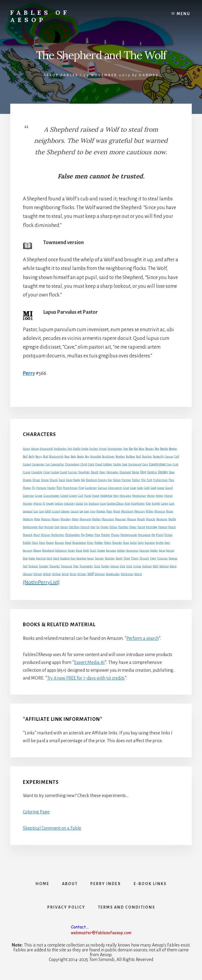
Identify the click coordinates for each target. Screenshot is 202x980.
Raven (50, 543)
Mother (96, 519)
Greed (64, 496)
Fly (34, 488)
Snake (101, 550)
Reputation (79, 543)
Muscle (151, 519)
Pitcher (106, 535)
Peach (172, 527)
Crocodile (37, 472)
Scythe (160, 543)
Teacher (110, 558)
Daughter (84, 472)
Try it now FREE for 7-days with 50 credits (86, 678)
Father (136, 480)
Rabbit (27, 543)
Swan (91, 558)
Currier (73, 472)
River (90, 543)
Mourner (121, 519)
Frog (81, 488)
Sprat (162, 551)
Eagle (77, 480)
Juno (103, 504)
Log (81, 511)
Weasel (28, 574)
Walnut (164, 566)
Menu (183, 14)
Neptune (162, 519)
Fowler (51, 488)
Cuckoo (55, 472)
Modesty (28, 519)
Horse (168, 496)
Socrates (111, 551)
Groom (73, 496)
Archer (94, 449)
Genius (103, 488)
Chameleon (72, 464)
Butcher (147, 457)
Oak (57, 527)
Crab (175, 464)
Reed (68, 543)
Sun (73, 558)
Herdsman (139, 496)
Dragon (27, 480)
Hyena (37, 504)
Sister (71, 551)
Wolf (90, 574)
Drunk (54, 480)
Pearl (37, 535)
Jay (86, 504)
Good (153, 488)
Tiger (153, 558)
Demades (113, 472)
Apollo (77, 449)
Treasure (67, 566)
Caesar (169, 457)
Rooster (117, 543)
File (143, 480)
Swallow (81, 558)
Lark (172, 504)
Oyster (105, 527)
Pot (153, 535)
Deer (103, 472)
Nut (41, 527)
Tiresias (162, 558)
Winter (82, 574)
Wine (73, 574)
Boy (87, 456)
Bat (136, 449)
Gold (147, 488)
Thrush (144, 558)
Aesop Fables (61, 75)
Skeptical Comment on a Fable (52, 828)
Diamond (125, 472)
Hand (88, 496)
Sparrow (144, 551)
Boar (67, 457)
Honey (160, 496)
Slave (79, 551)
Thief (127, 558)
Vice (123, 566)
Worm (138, 574)
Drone (45, 480)
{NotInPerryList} (41, 582)
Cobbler (108, 464)
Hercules (125, 496)
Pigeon (90, 535)
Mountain (108, 519)
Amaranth (46, 449)
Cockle (117, 464)
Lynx (93, 511)
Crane (27, 472)
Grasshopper (51, 496)
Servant (28, 551)
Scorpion (150, 543)
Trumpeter (86, 566)
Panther (123, 527)
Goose (161, 488)
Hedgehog (106, 496)
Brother (120, 457)
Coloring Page (36, 812)
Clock (91, 464)
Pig (83, 535)
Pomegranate (129, 535)
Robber (99, 543)
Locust (75, 511)
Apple (85, 449)
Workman (127, 574)
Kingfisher (138, 504)
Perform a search (143, 638)
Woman (100, 574)
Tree (76, 566)
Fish (149, 480)
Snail (93, 551)
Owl (93, 527)
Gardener (91, 488)
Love (87, 511)
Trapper (44, 566)
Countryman (157, 464)
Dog (143, 472)
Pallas (113, 527)
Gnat (126, 488)
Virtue (137, 566)
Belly (32, 457)
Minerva (160, 511)
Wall (155, 566)
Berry (39, 457)
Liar (36, 511)
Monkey (66, 519)
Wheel (47, 574)
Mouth (141, 519)
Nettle (172, 519)
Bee (157, 449)
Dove (172, 472)
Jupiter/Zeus (115, 503)
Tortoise (33, 566)
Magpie (101, 511)
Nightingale (30, 527)
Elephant (92, 480)
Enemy (103, 480)
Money (56, 519)
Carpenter (38, 464)
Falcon (117, 480)
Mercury (140, 511)
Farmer (126, 480)
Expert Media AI (89, 662)
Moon (75, 519)
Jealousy (94, 504)
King (127, 504)
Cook (125, 464)
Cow (169, 464)
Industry (70, 504)
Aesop (35, 449)
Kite (148, 504)
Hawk (96, 496)
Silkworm (61, 551)
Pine (97, 535)
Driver (36, 480)
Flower (27, 488)
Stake (32, 558)
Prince (168, 535)
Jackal (80, 504)
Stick (50, 558)
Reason (59, 543)
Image (50, 504)
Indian (59, 504)
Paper (133, 527)
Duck (62, 480)
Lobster (65, 511)
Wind (65, 574)
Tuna (97, 566)
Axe (126, 449)
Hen (116, 496)
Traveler (55, 566)
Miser (170, 511)
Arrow (103, 449)
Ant (70, 449)
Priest (160, 535)
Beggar (173, 449)
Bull (139, 457)
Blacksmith (56, 457)
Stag (25, 558)
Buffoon (131, 457)
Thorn (135, 558)
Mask (117, 511)
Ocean (64, 527)
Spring (170, 551)
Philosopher (73, 535)
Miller (150, 511)
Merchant (127, 511)
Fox (59, 488)
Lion (48, 511)
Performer (58, 535)
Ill (44, 504)
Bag (131, 449)
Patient (163, 527)
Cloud (99, 464)
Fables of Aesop (40, 16)
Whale (38, 574)
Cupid (64, 472)
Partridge (152, 527)
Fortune (41, 488)
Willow (56, 574)
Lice (42, 511)
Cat (48, 464)
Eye (110, 480)
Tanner (99, 558)
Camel (27, 464)
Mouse (132, 519)
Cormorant (135, 464)
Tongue (173, 558)
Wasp (173, 566)
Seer (167, 543)
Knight (156, 504)
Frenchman (70, 488)
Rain (35, 543)
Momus (46, 519)
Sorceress (132, 551)
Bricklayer (108, 457)
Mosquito (85, 519)
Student (65, 558)
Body (73, 457)
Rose (126, 543)
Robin (108, 543)
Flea (171, 480)
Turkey (105, 566)
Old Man (74, 527)
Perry (29, 373)
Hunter (28, 504)
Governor (28, 496)
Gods (140, 488)
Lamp (165, 504)
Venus (115, 566)
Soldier (121, 551)
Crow (47, 472)
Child (84, 464)
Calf (177, 457)
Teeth (119, 558)
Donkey (163, 472)
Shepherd (48, 550)
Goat (133, 488)
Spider (154, 551)
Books (81, 457)
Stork (56, 558)
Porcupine (144, 535)
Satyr (141, 543)
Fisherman (160, 480)
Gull (81, 496)
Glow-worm (115, 488)
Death (95, 472)
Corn (145, 464)
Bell (25, 457)
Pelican (46, 535)
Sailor (134, 543)
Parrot (141, 527)
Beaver (150, 449)
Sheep (37, 550)
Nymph (49, 527)
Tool (25, 566)
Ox (98, 527)
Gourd (169, 488)
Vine (129, 566)
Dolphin (152, 472)
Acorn (26, 449)
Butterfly (158, 457)
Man (109, 511)
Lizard (56, 511)
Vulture (147, 566)
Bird (46, 457)
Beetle (164, 449)
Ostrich (85, 527)
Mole (37, 519)
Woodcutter (113, 574)
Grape (39, 496)
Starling (41, 558)
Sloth (86, 551)
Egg (83, 480)
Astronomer (115, 449)
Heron (151, 496)
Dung (69, 480)
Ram (42, 543)
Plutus (115, 535)
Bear (142, 449)
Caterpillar (57, 464)
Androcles (60, 449)
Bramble (96, 457)
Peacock (28, 535)
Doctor (136, 472)
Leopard (28, 511)
